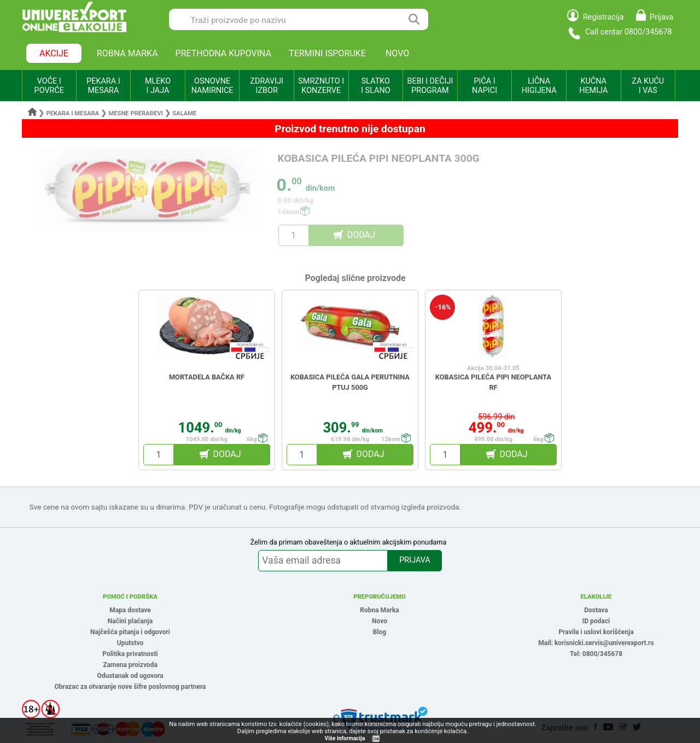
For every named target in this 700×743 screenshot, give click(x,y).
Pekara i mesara (73, 113)
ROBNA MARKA (127, 53)
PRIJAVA (415, 560)
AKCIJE (54, 53)
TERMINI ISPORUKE (327, 53)
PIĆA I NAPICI (485, 86)
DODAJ (361, 235)
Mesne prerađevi (136, 113)
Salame (184, 113)
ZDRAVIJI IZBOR (267, 86)
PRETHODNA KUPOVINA (224, 53)
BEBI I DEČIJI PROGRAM (430, 86)
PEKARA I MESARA (103, 86)
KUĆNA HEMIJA (593, 86)
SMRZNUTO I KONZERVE (321, 86)
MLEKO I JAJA (158, 86)
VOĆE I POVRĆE (49, 86)
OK (376, 739)
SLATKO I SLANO (375, 86)
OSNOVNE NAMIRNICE (212, 86)
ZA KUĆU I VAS (648, 86)
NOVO (397, 53)
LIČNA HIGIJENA (539, 86)
